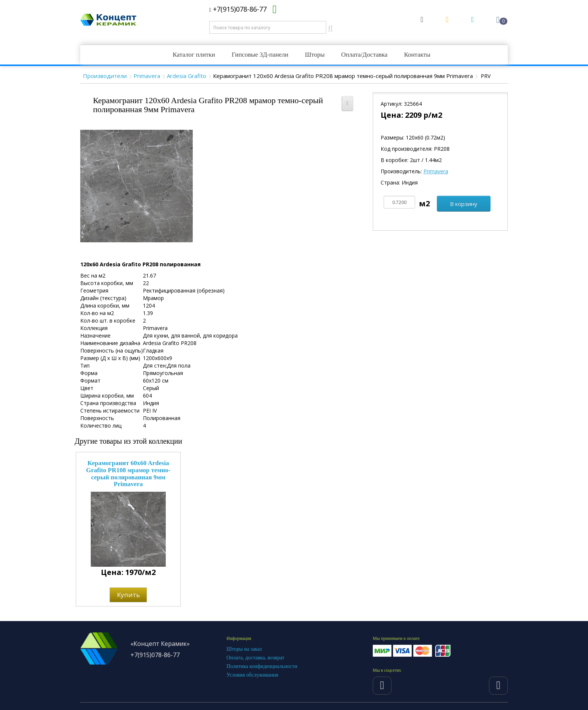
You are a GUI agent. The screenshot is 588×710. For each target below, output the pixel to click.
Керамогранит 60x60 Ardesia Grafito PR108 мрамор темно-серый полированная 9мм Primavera (128, 474)
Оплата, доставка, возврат (255, 658)
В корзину (464, 204)
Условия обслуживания (252, 675)
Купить (128, 595)
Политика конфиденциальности (262, 666)
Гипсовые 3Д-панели (260, 55)
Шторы (315, 55)
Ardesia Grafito (187, 76)
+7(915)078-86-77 (238, 9)
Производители (105, 76)
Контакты (417, 55)
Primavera (147, 76)
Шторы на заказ (244, 649)
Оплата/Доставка (364, 55)
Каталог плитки (194, 55)
